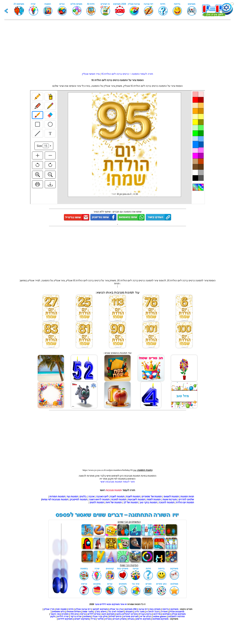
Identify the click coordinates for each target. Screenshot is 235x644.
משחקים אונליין (179, 614)
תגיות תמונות (187, 497)
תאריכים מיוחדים (131, 616)
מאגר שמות (88, 612)
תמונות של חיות (114, 502)
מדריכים (157, 614)
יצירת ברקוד (76, 616)
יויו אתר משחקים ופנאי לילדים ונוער (111, 604)
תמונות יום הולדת (185, 502)
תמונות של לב (131, 502)
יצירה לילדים (63, 616)
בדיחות (166, 609)
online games (159, 616)
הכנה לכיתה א (153, 612)
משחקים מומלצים (160, 619)
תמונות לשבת (133, 497)
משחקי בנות (155, 609)
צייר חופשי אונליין (91, 74)
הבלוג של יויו (146, 616)
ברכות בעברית (145, 614)
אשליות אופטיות (74, 612)
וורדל (93, 619)
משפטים (87, 616)
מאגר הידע (140, 612)
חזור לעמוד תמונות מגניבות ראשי (118, 482)
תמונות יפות (61, 609)
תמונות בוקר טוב (148, 502)
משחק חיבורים (119, 619)
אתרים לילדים (94, 614)
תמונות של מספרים (152, 497)
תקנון (53, 616)
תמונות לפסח (154, 500)
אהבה (91, 497)
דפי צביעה (143, 609)
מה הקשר (55, 614)
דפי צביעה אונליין (83, 609)
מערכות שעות (170, 500)
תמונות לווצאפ (171, 497)
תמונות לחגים (97, 502)
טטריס (108, 619)
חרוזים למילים (115, 616)
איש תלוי (74, 614)
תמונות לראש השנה (99, 500)
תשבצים (129, 612)
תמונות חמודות (57, 497)
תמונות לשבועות (136, 500)
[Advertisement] (117, 48)
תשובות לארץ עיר (116, 612)
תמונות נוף (72, 497)
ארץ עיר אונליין (116, 609)
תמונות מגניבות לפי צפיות (55, 500)
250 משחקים (131, 609)
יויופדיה (164, 612)
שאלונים (166, 614)
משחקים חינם (108, 614)
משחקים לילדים (65, 619)
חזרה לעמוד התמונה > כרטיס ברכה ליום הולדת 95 (127, 74)
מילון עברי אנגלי (100, 616)
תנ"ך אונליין (49, 609)
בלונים (83, 497)
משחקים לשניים (82, 619)
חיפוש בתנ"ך (100, 612)
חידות (71, 609)
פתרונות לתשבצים (176, 616)
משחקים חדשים (143, 619)
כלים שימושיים (58, 612)
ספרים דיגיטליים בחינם (127, 614)
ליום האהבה (102, 497)
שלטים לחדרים (186, 500)
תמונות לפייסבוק (79, 500)
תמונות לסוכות (119, 500)
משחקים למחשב (100, 609)
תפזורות (65, 614)
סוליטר (100, 619)
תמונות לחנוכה (167, 502)
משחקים (174, 609)
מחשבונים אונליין (177, 612)
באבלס (131, 619)
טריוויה (83, 614)
